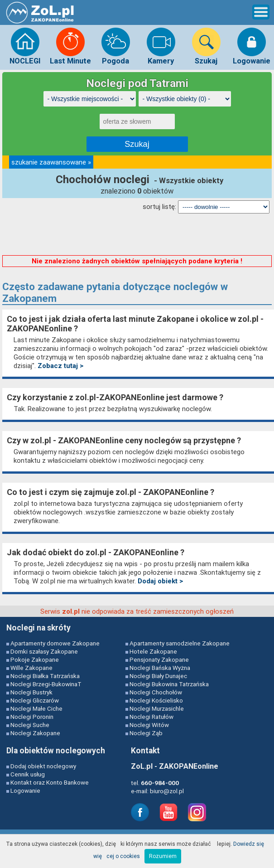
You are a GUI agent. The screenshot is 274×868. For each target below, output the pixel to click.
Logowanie (252, 46)
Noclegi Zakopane (35, 733)
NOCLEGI (25, 46)
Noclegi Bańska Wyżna (160, 668)
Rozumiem (163, 856)
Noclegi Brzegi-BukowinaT (46, 684)
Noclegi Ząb (146, 733)
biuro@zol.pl (167, 791)
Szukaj (206, 46)
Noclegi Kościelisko (156, 700)
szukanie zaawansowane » (51, 162)
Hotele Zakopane (153, 651)
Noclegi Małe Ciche (36, 708)
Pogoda (116, 46)
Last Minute (70, 46)
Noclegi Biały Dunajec (158, 676)
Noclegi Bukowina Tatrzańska (169, 684)
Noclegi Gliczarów (35, 700)
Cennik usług (28, 774)
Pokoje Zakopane (35, 659)
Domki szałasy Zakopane (44, 651)
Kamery (161, 46)
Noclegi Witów (149, 725)
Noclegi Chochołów (156, 692)
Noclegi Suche (30, 725)
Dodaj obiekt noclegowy (43, 766)
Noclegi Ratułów (151, 717)
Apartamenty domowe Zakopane (55, 643)
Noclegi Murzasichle (157, 708)
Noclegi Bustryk (31, 692)
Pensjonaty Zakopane (159, 659)
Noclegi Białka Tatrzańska (45, 676)
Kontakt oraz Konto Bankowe (50, 782)
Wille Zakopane (31, 668)
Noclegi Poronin (32, 717)
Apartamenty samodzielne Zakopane (180, 643)
